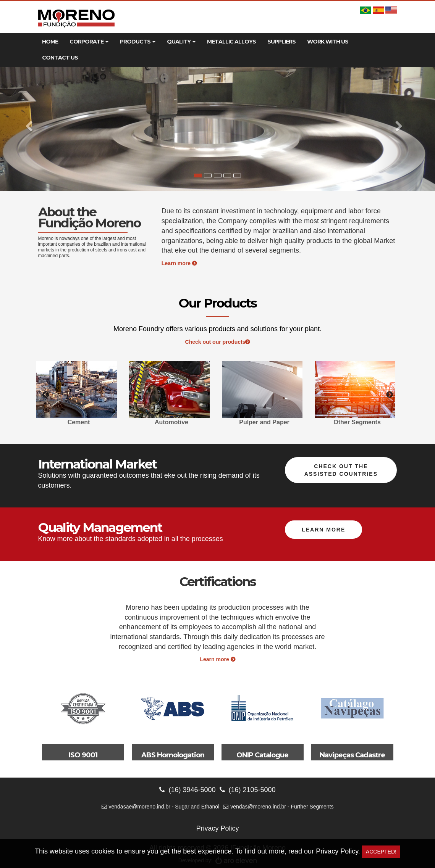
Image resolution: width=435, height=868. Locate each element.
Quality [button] (181, 42)
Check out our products (218, 342)
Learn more (179, 263)
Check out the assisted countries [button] (341, 470)
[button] (33, 129)
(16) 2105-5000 (248, 790)
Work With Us (328, 42)
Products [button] (138, 42)
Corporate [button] (89, 42)
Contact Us (60, 58)
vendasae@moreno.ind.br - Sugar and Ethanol (161, 807)
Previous (46, 395)
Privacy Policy (217, 828)
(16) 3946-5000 (187, 790)
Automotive (171, 422)
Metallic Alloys (231, 42)
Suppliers (281, 42)
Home (50, 42)
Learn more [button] (323, 530)
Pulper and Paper (264, 422)
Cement (79, 422)
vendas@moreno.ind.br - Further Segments (278, 807)
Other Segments (357, 422)
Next (390, 395)
